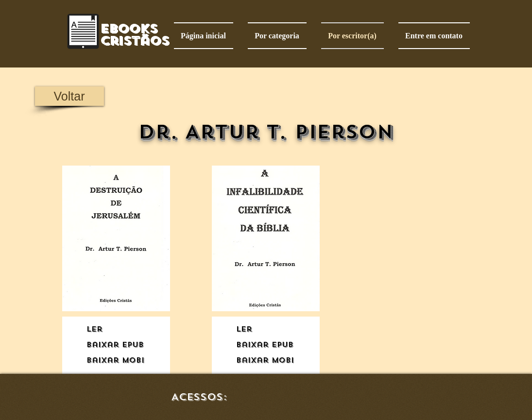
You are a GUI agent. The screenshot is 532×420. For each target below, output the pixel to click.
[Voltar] (69, 96)
